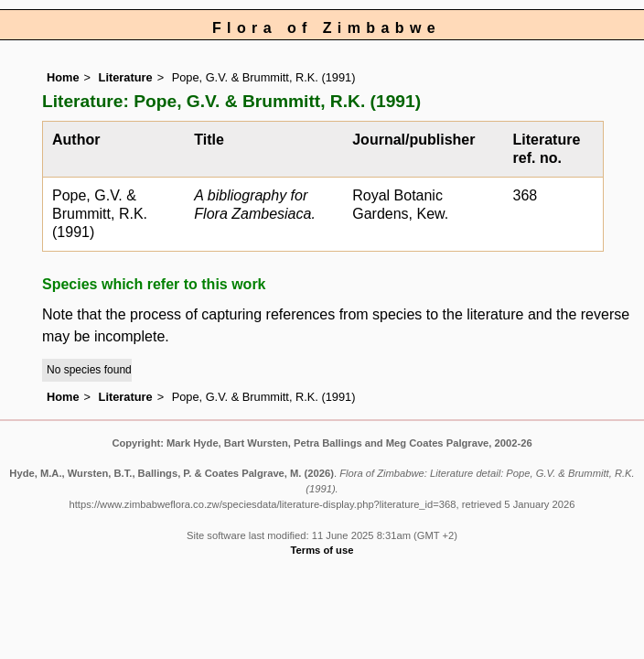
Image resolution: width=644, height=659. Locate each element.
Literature (126, 77)
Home (63, 77)
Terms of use (322, 550)
